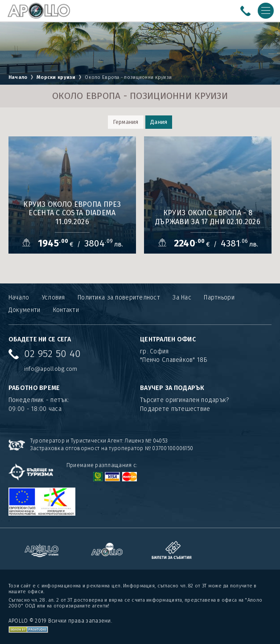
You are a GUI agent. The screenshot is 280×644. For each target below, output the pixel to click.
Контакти (66, 310)
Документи (25, 310)
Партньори (219, 297)
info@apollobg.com (51, 369)
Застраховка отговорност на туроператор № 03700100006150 (112, 448)
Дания (159, 122)
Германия (126, 122)
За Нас (182, 297)
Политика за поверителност (119, 297)
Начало (18, 77)
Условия (54, 297)
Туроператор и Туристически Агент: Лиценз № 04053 (99, 441)
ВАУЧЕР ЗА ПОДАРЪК (172, 388)
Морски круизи (56, 77)
